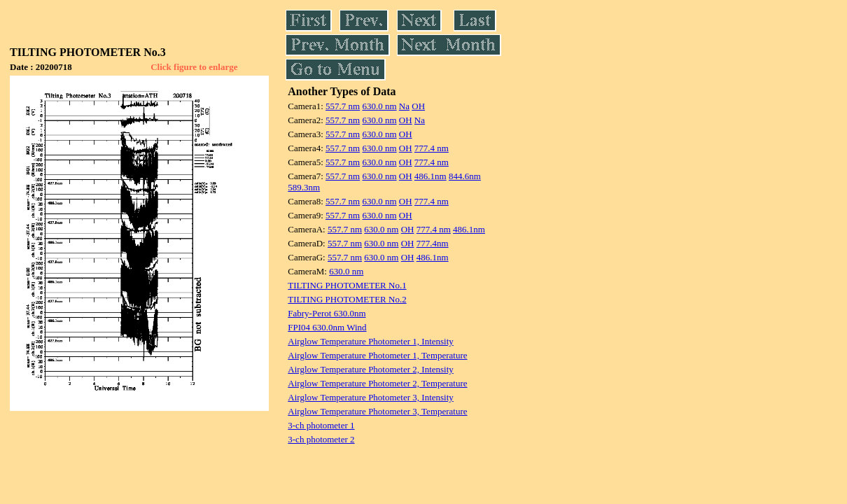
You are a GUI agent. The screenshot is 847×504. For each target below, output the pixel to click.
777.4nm (433, 243)
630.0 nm (379, 106)
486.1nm (430, 176)
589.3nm (304, 187)
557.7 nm (343, 106)
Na (404, 106)
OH (418, 106)
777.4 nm (432, 148)
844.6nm (465, 176)
